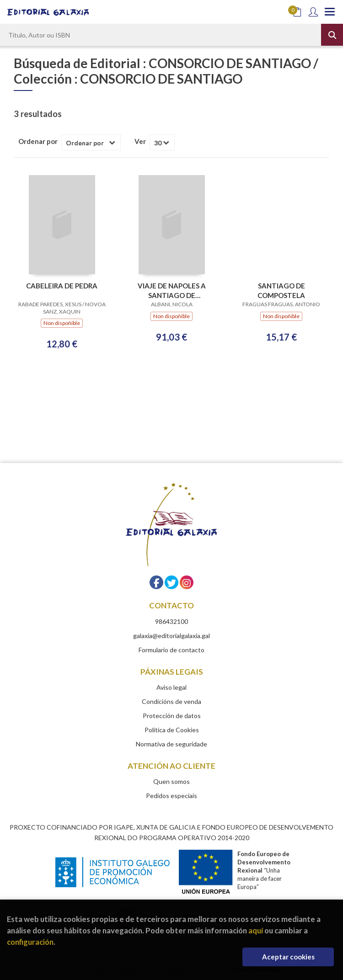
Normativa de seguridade (171, 744)
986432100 (171, 621)
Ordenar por (38, 141)
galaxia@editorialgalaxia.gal (171, 636)
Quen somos (171, 781)
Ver (140, 141)
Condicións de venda (171, 701)
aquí (256, 930)
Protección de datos (172, 716)
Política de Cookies (172, 730)
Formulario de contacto (171, 650)
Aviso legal (171, 687)
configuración (30, 942)
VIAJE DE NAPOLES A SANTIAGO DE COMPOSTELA (172, 290)
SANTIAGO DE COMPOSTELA (281, 290)
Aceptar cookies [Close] (288, 957)
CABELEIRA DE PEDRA (62, 286)
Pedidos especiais (171, 796)
